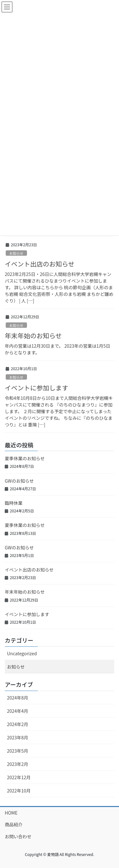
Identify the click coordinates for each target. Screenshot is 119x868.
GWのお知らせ (19, 481)
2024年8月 (18, 698)
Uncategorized (22, 653)
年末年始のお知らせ (33, 336)
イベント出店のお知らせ (40, 264)
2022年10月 (19, 791)
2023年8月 (18, 737)
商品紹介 (14, 824)
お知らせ (16, 253)
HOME (11, 813)
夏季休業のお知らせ (25, 458)
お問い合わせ (18, 836)
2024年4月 (18, 711)
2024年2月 (18, 724)
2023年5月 (18, 751)
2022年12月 (19, 777)
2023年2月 (18, 764)
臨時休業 (14, 503)
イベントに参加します (36, 388)
